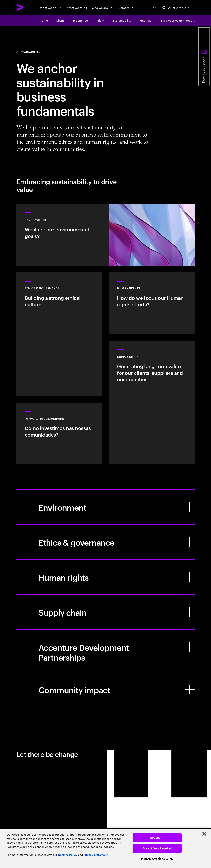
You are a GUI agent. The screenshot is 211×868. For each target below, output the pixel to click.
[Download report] (204, 57)
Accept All (157, 838)
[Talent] (100, 20)
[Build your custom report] (178, 20)
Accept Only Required (157, 848)
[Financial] (146, 20)
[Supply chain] (105, 612)
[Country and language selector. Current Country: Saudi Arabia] (177, 7)
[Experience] (80, 20)
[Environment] (105, 507)
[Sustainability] (122, 20)
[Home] (44, 20)
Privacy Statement (96, 855)
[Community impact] (105, 690)
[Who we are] (103, 7)
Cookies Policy (68, 855)
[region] (105, 848)
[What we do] (51, 7)
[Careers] (127, 7)
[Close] (204, 834)
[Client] (60, 20)
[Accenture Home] (21, 7)
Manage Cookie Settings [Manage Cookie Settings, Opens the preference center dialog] (157, 859)
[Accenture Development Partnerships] (105, 651)
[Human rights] (105, 577)
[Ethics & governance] (105, 542)
